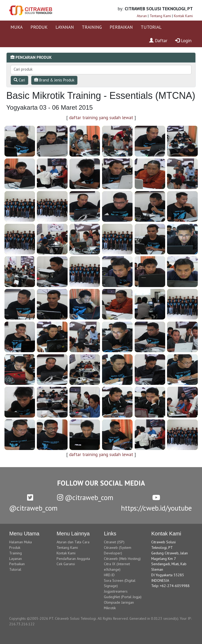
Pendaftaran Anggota (73, 559)
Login (183, 40)
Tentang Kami (160, 16)
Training (16, 553)
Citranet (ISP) (114, 542)
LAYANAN (65, 27)
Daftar (158, 40)
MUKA (17, 27)
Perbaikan (17, 564)
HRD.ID (109, 575)
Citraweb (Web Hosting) (122, 559)
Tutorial (15, 569)
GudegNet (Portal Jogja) (123, 597)
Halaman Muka (21, 542)
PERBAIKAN (121, 27)
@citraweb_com (85, 497)
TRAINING (92, 27)
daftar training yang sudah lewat (101, 117)
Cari (19, 80)
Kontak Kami (183, 16)
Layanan (16, 559)
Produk (15, 548)
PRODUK (39, 27)
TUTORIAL (151, 27)
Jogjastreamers (116, 591)
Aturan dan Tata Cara (73, 542)
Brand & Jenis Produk (54, 80)
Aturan (142, 16)
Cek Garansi (66, 564)
